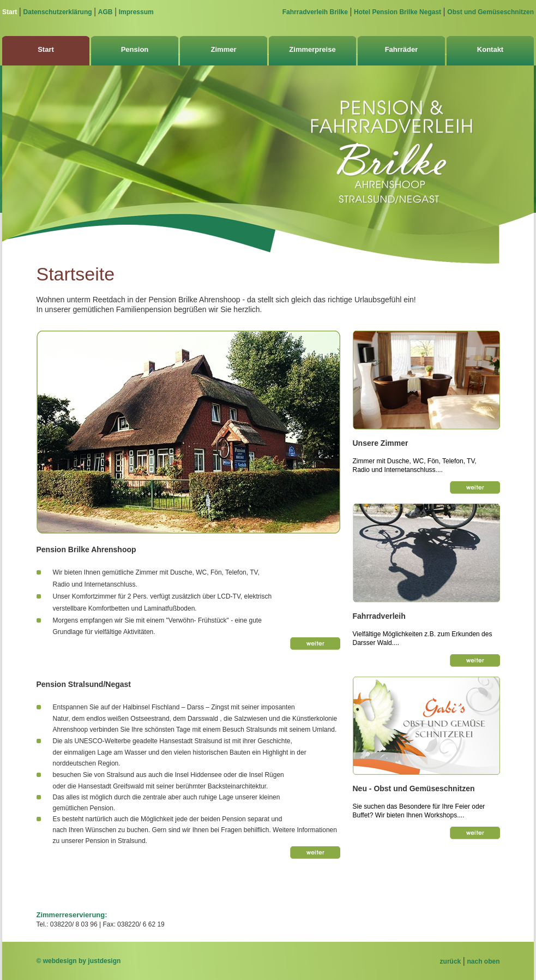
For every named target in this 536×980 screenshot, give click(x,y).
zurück (451, 961)
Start (10, 12)
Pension (135, 49)
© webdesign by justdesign (79, 961)
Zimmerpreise (312, 49)
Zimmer (224, 49)
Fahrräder (402, 49)
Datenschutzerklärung (58, 12)
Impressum (136, 12)
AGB (106, 12)
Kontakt (490, 49)
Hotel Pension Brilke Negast (398, 12)
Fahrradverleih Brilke (315, 12)
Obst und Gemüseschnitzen (490, 12)
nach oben (483, 961)
